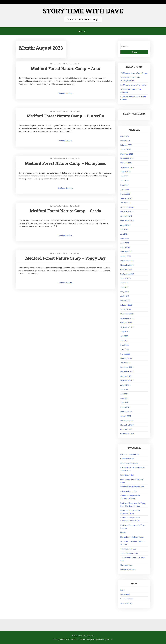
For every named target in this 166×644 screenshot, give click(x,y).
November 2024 (127, 212)
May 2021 (124, 398)
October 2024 (126, 216)
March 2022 (125, 354)
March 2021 (125, 407)
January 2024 (126, 256)
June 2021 (124, 394)
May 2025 (124, 185)
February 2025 (126, 198)
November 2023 (127, 265)
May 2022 (124, 345)
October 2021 (126, 376)
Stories (78, 64)
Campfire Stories (127, 458)
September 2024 (127, 220)
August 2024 (125, 225)
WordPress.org (126, 603)
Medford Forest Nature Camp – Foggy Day (65, 258)
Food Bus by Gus (127, 475)
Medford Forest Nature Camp (63, 64)
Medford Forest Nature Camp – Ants (65, 68)
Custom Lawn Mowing (129, 463)
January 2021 (126, 416)
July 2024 (124, 229)
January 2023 (126, 309)
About (82, 31)
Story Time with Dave (83, 11)
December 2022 (127, 314)
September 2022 (127, 327)
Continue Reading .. (65, 93)
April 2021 (125, 402)
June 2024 (124, 234)
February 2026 (126, 145)
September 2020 (127, 434)
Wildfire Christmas (128, 569)
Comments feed (127, 599)
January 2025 (126, 203)
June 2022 (124, 340)
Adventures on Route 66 (130, 454)
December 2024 (127, 207)
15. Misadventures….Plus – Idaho (133, 85)
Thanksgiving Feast (128, 549)
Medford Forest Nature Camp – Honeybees (65, 163)
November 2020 (127, 425)
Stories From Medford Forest (132, 537)
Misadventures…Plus (129, 491)
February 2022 (126, 358)
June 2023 (124, 287)
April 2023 (125, 296)
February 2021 (126, 411)
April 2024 (125, 243)
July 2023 (124, 283)
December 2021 (127, 367)
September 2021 (127, 380)
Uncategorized (126, 565)
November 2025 (127, 158)
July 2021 (124, 389)
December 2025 (127, 154)
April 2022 (125, 349)
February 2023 (126, 305)
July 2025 (124, 176)
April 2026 (125, 136)
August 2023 (125, 278)
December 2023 (127, 260)
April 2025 (125, 189)
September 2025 (127, 167)
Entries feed (125, 594)
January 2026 (126, 149)
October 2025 (126, 163)
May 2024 (124, 238)
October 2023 (126, 269)
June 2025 (124, 180)
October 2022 (126, 322)
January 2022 (126, 363)
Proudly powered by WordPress (66, 639)
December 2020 (127, 420)
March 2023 (125, 300)
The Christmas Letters (129, 553)
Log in (123, 590)
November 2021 (127, 371)
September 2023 (127, 274)
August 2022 (125, 331)
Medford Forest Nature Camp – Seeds (65, 211)
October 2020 (126, 429)
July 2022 (124, 336)
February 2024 (126, 251)
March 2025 (125, 194)
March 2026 (125, 140)
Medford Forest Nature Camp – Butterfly (65, 116)
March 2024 (125, 247)
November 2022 (127, 318)
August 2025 (125, 171)
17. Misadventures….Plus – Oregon (134, 73)
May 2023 (124, 291)
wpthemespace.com (105, 639)
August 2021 (125, 385)
